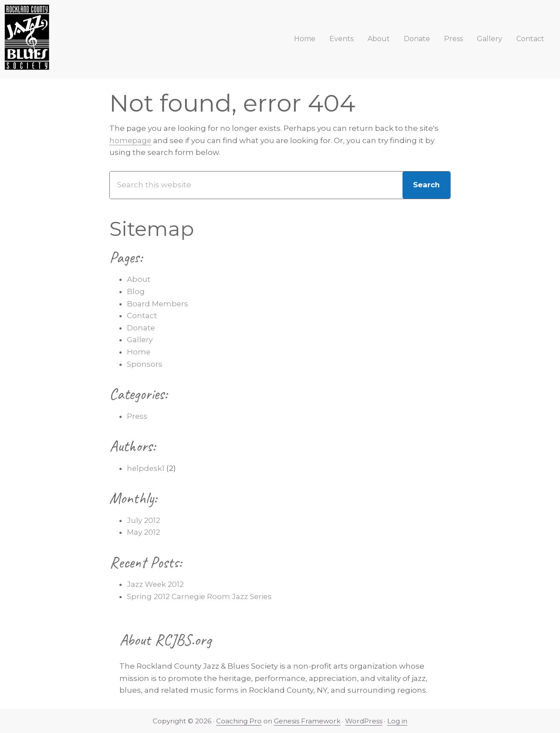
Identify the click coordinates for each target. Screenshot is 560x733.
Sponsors (145, 364)
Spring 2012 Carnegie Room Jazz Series (200, 596)
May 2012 (143, 532)
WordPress (364, 721)
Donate (141, 328)
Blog (136, 291)
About (139, 279)
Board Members (158, 304)
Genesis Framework (307, 721)
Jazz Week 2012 (156, 584)
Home (139, 352)
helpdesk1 (146, 468)
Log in (398, 721)
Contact (142, 316)
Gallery (140, 340)
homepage (131, 140)
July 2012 (143, 520)
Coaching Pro (239, 721)
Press (137, 416)
